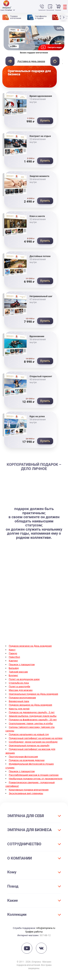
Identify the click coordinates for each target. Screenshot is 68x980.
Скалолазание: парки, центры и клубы (31, 723)
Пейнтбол (15, 657)
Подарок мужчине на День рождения (30, 646)
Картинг (14, 661)
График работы (34, 932)
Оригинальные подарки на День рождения (34, 694)
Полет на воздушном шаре (24, 679)
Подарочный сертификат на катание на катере (36, 738)
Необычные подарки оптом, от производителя (36, 779)
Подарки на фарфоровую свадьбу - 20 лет (33, 720)
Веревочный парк (19, 701)
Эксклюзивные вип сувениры (26, 793)
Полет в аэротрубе (20, 686)
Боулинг (14, 675)
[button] (64, 17)
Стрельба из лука (19, 683)
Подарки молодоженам (22, 698)
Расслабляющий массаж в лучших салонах (34, 775)
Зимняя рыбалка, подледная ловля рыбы (33, 716)
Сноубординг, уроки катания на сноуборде (33, 742)
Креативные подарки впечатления (29, 790)
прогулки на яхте (52, 614)
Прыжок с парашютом (22, 664)
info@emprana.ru (46, 928)
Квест (12, 650)
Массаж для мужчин (21, 690)
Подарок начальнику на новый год (29, 734)
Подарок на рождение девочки (27, 760)
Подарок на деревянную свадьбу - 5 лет (32, 712)
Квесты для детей (19, 709)
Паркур (13, 653)
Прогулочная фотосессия (23, 756)
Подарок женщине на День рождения (31, 705)
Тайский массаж (18, 672)
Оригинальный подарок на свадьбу (29, 745)
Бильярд (14, 668)
